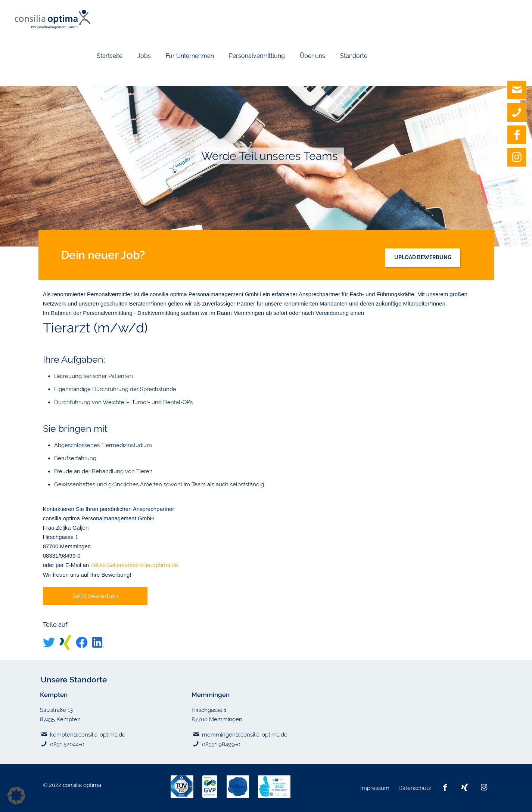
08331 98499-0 (221, 744)
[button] (16, 796)
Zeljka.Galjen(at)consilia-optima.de (134, 565)
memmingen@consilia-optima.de (245, 735)
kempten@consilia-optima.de (88, 735)
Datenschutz (415, 788)
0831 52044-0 (67, 744)
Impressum (376, 788)
